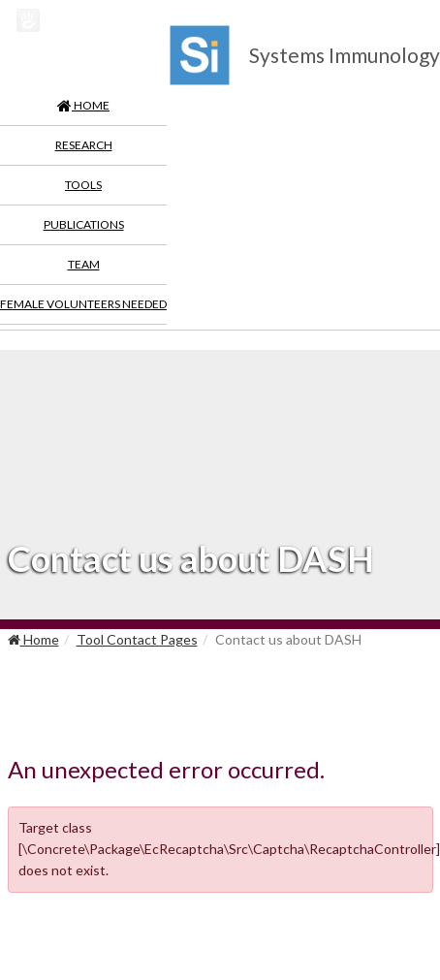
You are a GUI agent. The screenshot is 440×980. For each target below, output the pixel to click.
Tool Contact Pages (137, 639)
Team (84, 264)
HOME (83, 105)
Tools (83, 185)
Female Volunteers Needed (83, 304)
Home (33, 639)
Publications (84, 224)
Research (84, 145)
